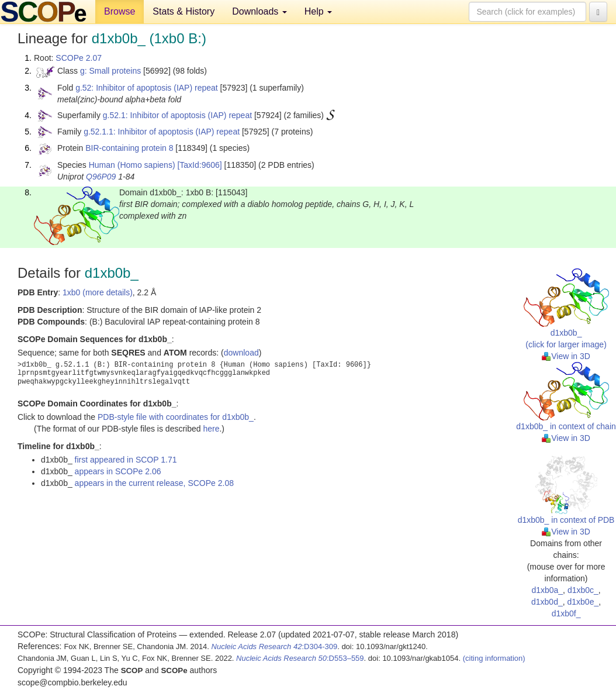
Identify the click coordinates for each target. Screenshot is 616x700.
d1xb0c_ (583, 590)
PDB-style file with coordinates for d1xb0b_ (176, 417)
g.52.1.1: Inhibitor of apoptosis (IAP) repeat (162, 132)
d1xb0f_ (566, 613)
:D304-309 (275, 646)
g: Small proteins (110, 71)
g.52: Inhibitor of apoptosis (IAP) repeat (147, 88)
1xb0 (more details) (98, 292)
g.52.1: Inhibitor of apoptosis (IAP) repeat (177, 115)
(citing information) (494, 658)
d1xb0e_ (583, 602)
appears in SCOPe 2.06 (118, 471)
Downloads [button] (259, 11)
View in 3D (566, 356)
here (211, 429)
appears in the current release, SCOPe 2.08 (154, 483)
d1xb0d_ (547, 602)
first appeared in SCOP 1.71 (126, 460)
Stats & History (184, 11)
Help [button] (318, 11)
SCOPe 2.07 (79, 58)
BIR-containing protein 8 (129, 148)
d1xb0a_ (547, 590)
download (241, 353)
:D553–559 (300, 658)
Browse (120, 11)
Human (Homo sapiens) (132, 165)
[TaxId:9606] (199, 165)
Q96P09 (101, 177)
